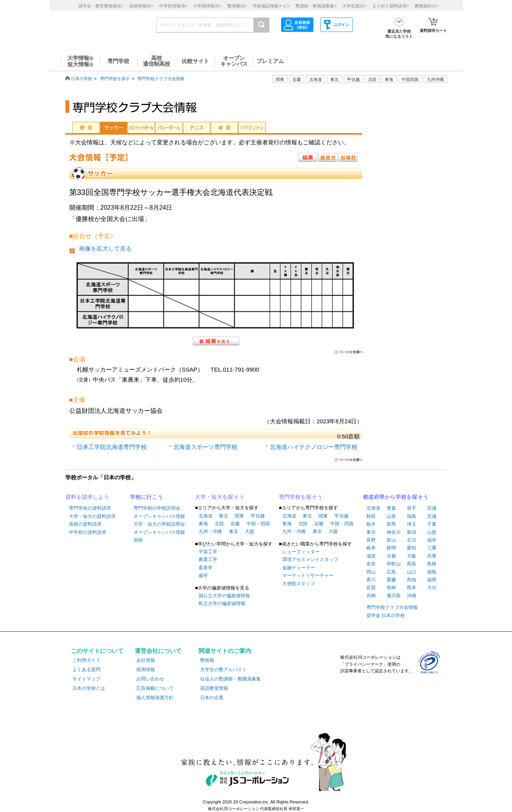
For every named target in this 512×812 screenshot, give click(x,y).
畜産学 (206, 568)
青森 (391, 508)
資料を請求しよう (87, 497)
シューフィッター (301, 552)
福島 (412, 516)
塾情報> (237, 6)
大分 (432, 588)
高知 (412, 580)
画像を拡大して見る (105, 248)
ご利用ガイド (86, 660)
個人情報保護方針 (155, 698)
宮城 (432, 508)
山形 (391, 516)
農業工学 (208, 559)
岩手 (412, 508)
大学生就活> (354, 6)
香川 (371, 580)
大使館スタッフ (299, 584)
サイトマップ (86, 679)
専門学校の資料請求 (90, 508)
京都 (391, 556)
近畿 (235, 524)
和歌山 (394, 564)
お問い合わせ (150, 679)
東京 (234, 531)
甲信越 (258, 516)
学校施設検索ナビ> (271, 6)
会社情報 (146, 660)
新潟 (412, 532)
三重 (432, 548)
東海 (203, 524)
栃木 (371, 524)
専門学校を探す (115, 79)
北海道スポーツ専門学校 (205, 447)
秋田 (371, 516)
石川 (412, 540)
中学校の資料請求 (88, 532)
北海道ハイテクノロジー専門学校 (314, 447)
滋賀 (371, 556)
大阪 (250, 531)
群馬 (391, 524)
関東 (239, 516)
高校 (138, 540)
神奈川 (394, 532)
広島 (391, 572)
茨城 (432, 516)
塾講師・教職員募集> (316, 6)
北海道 (316, 79)
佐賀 (371, 588)
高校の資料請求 (85, 524)
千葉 (432, 524)
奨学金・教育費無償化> (101, 6)
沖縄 (412, 596)
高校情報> (141, 6)
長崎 (391, 588)
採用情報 (146, 670)
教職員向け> (427, 6)
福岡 (432, 580)
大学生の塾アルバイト (223, 670)
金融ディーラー (299, 568)
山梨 (432, 532)
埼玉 (412, 524)
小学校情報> (207, 6)
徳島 (432, 572)
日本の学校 (82, 79)
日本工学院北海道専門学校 (112, 447)
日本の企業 (212, 698)
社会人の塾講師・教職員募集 (230, 679)
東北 (223, 516)
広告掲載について (155, 688)
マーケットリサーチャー (308, 575)
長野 (371, 540)
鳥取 (412, 564)
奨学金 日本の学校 (386, 616)
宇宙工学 (208, 552)
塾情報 (207, 660)
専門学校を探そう (301, 497)
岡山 (371, 572)
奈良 (371, 564)
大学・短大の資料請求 (92, 516)
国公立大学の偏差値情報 (224, 596)
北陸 (219, 524)
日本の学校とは (89, 688)
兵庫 (432, 556)
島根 (432, 564)
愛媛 (391, 580)
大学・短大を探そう (220, 497)
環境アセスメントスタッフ (310, 559)
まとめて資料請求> (391, 6)
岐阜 (371, 548)
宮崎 (371, 596)
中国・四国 (258, 524)
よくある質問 (86, 670)
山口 (412, 572)
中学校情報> (173, 6)
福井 (432, 540)
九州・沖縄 (210, 531)
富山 (391, 540)
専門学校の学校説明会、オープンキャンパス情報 (159, 512)
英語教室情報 (214, 688)
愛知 (412, 548)
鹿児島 (394, 596)
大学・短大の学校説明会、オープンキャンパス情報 (162, 528)
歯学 (203, 575)
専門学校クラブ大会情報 (161, 79)
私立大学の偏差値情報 (222, 603)
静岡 (391, 548)
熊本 (412, 588)
